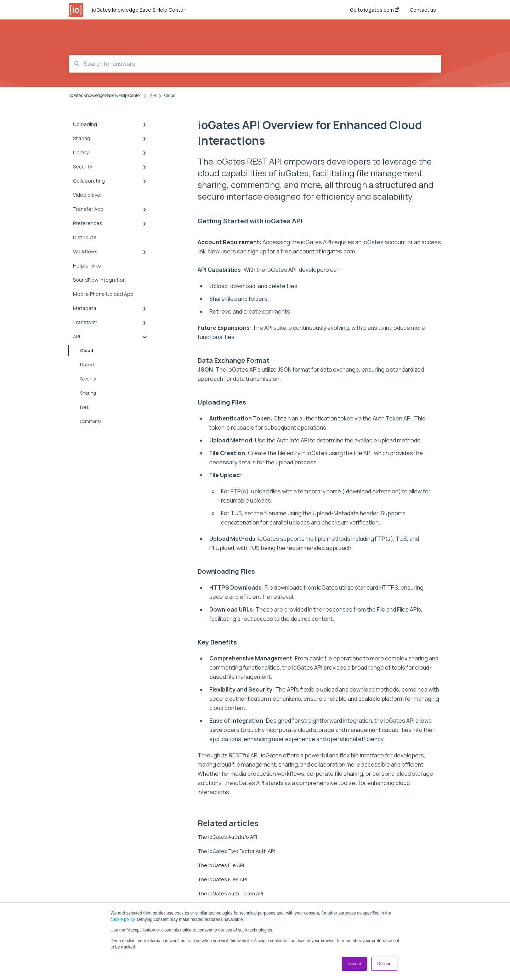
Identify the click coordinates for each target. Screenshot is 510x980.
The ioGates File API (221, 865)
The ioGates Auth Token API (230, 893)
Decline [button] (384, 964)
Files (84, 407)
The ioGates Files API (222, 879)
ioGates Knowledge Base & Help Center (139, 10)
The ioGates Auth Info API (227, 837)
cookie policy (123, 919)
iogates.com (338, 251)
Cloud (81, 350)
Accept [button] (354, 964)
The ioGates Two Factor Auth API (236, 851)
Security (88, 379)
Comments (91, 421)
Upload (87, 365)
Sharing (88, 393)
